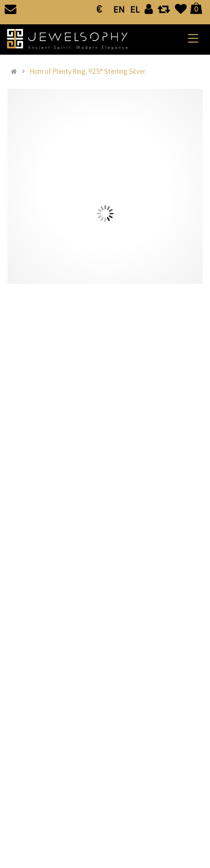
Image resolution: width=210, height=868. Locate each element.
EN (119, 10)
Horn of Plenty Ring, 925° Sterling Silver (88, 72)
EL (135, 10)
